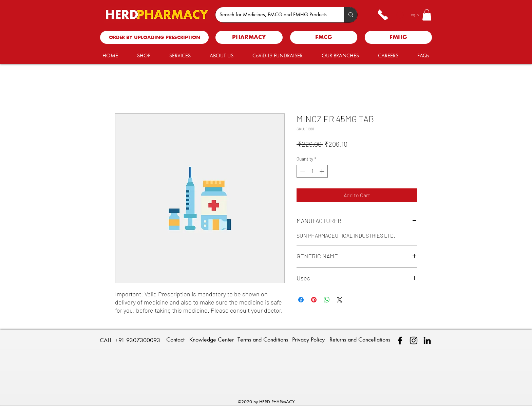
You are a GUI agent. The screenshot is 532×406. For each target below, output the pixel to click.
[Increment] (322, 171)
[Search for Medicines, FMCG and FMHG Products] (275, 15)
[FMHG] (398, 37)
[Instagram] (414, 340)
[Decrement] (302, 171)
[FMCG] (324, 37)
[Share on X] (340, 300)
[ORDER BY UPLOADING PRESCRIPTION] (154, 37)
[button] (427, 15)
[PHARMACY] (249, 37)
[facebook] (400, 340)
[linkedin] (427, 340)
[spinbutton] (312, 171)
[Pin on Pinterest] (314, 300)
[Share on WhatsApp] (327, 300)
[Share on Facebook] (301, 300)
